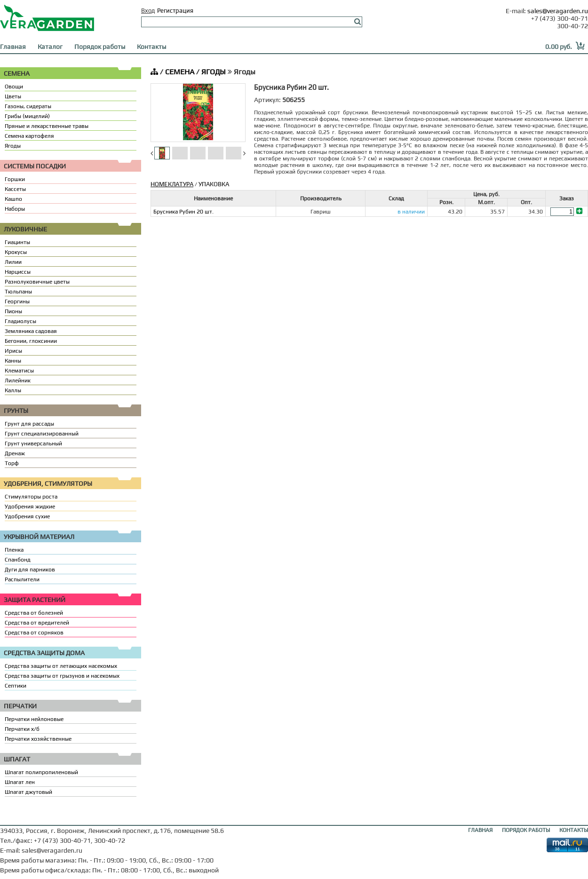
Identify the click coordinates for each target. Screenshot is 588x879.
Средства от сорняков (34, 633)
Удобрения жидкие (30, 507)
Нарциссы (18, 272)
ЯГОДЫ (214, 72)
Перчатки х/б (22, 729)
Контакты (151, 47)
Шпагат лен (20, 782)
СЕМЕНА (180, 72)
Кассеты (15, 189)
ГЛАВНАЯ (480, 830)
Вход (148, 11)
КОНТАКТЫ (574, 830)
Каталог (50, 47)
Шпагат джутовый (28, 792)
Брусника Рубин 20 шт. (183, 212)
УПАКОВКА (214, 184)
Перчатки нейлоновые (34, 719)
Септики (16, 686)
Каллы (13, 390)
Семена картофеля (29, 136)
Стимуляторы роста (31, 497)
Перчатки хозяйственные (38, 739)
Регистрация (175, 11)
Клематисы (19, 371)
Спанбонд (18, 560)
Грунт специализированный (42, 434)
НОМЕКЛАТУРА (172, 184)
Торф (12, 463)
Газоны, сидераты (28, 106)
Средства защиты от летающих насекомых (61, 666)
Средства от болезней (34, 613)
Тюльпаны (18, 292)
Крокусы (16, 252)
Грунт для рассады (29, 424)
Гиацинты (17, 242)
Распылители (22, 579)
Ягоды (13, 146)
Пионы (13, 311)
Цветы (13, 96)
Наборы (15, 209)
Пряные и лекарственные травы (47, 126)
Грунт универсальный (33, 443)
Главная (13, 47)
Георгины (17, 301)
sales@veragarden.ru (558, 11)
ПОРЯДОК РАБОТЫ (526, 830)
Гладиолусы (20, 321)
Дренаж (15, 453)
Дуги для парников (30, 570)
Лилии (13, 262)
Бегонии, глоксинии (31, 341)
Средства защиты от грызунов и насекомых (62, 676)
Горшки (15, 179)
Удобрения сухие (27, 516)
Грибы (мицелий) (27, 116)
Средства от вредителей (37, 623)
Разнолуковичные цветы (37, 282)
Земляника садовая (31, 331)
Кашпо (13, 199)
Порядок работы (100, 47)
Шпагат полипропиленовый (41, 772)
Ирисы (13, 351)
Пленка (14, 550)
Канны (13, 361)
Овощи (14, 87)
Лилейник (18, 380)
